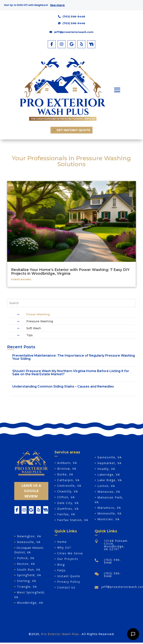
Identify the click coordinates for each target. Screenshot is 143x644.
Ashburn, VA (67, 463)
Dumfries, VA (68, 509)
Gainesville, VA (110, 457)
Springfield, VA (29, 575)
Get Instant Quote (73, 130)
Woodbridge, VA (30, 603)
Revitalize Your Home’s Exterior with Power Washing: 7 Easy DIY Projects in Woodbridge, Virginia (70, 272)
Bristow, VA (67, 469)
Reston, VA (26, 564)
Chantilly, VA (68, 491)
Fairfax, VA (66, 514)
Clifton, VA (66, 497)
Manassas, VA (109, 492)
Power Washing (21, 280)
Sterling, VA (27, 581)
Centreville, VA (69, 486)
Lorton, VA (106, 486)
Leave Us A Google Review (31, 491)
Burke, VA (65, 474)
